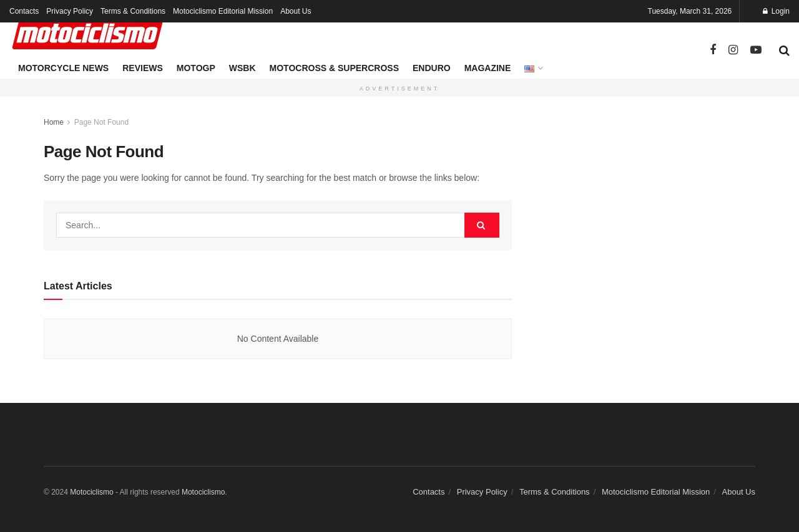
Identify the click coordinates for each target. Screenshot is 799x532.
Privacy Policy (70, 11)
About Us (296, 11)
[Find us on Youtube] (756, 50)
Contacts (24, 11)
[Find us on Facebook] (713, 50)
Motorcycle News (63, 68)
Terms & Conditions (133, 11)
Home (54, 122)
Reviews (143, 68)
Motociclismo (91, 492)
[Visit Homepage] (87, 35)
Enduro (432, 68)
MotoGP (196, 68)
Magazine (488, 68)
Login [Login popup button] (776, 11)
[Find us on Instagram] (733, 50)
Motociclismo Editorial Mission (223, 11)
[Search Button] (784, 51)
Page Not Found (101, 122)
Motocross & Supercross (334, 68)
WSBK (243, 68)
